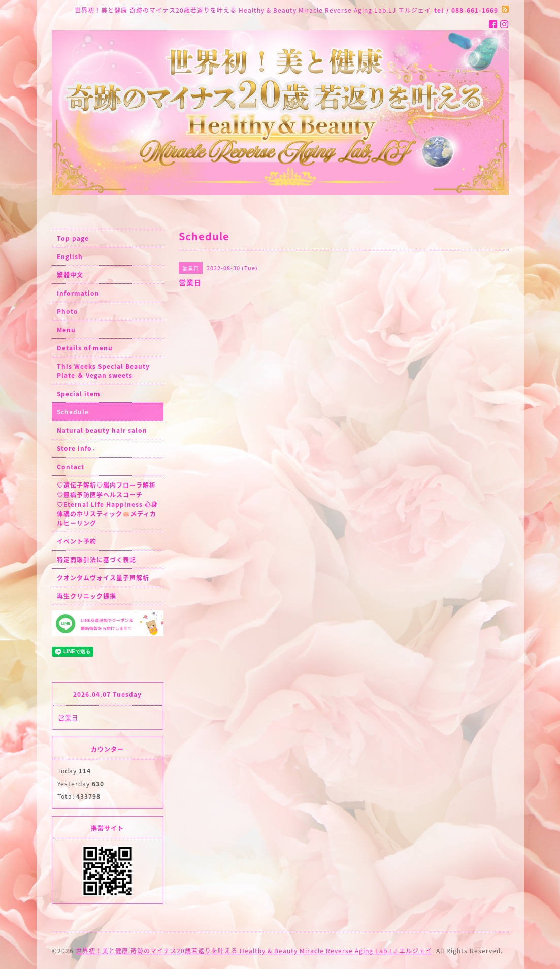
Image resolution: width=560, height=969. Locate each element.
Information (78, 293)
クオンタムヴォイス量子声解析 (103, 578)
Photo (68, 311)
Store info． (78, 448)
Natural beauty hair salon (102, 430)
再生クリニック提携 (87, 596)
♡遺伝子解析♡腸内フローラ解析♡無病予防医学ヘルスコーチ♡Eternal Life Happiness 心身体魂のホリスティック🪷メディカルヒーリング (107, 504)
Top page (73, 238)
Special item (79, 394)
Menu (66, 330)
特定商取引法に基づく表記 (96, 560)
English (70, 256)
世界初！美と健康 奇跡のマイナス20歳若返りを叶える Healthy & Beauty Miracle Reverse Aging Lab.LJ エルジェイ (254, 951)
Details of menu (85, 348)
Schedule (73, 412)
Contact (71, 467)
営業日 (68, 718)
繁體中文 (70, 275)
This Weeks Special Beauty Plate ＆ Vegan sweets (103, 371)
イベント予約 (77, 541)
